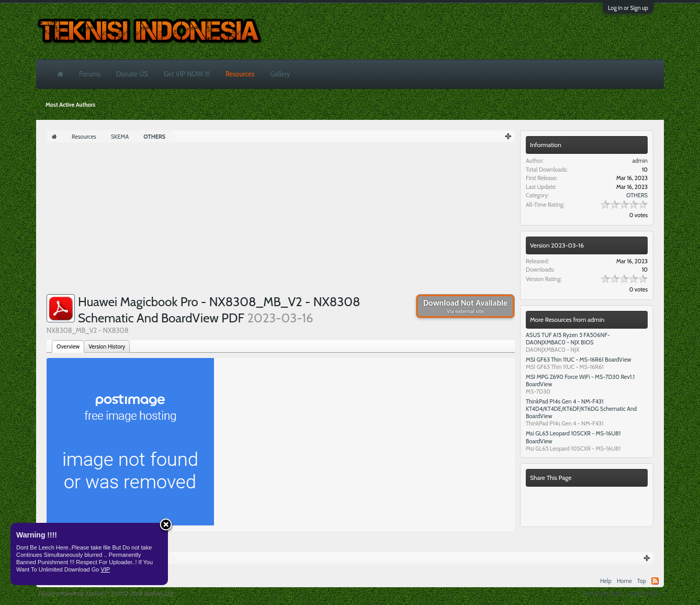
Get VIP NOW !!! (187, 74)
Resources (240, 74)
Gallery (280, 74)
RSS (655, 581)
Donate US (132, 74)
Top (642, 581)
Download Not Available (465, 306)
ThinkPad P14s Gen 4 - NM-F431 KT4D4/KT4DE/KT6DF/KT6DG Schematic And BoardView (581, 409)
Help (606, 581)
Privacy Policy (645, 593)
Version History (107, 346)
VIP (105, 569)
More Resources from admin (567, 320)
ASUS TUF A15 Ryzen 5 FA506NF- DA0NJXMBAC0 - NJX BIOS (568, 339)
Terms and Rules (603, 593)
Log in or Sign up (628, 8)
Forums (90, 74)
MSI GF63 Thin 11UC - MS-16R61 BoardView (579, 360)
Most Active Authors (70, 105)
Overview (68, 346)
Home (624, 581)
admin (640, 161)
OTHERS (637, 195)
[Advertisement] (281, 221)
